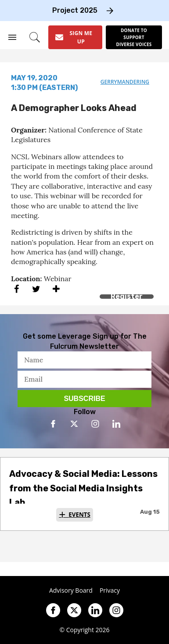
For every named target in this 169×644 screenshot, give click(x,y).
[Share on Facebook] (16, 289)
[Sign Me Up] (75, 37)
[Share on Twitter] (36, 289)
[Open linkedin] (116, 424)
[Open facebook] (53, 424)
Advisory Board (71, 590)
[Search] (35, 37)
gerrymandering (125, 82)
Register (127, 296)
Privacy (110, 590)
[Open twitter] (74, 424)
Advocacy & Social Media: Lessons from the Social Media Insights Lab (83, 488)
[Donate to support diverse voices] (134, 37)
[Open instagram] (95, 424)
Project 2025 (75, 10)
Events (79, 515)
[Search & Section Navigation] (12, 37)
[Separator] (56, 289)
